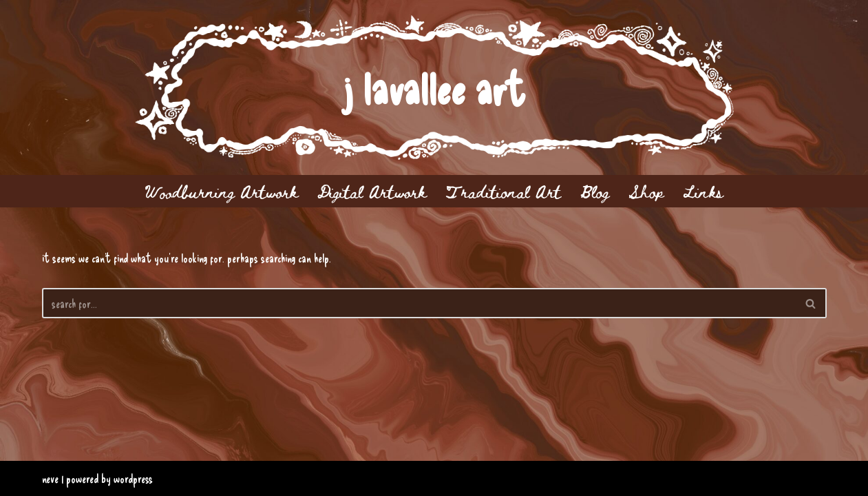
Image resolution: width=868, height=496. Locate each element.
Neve (50, 478)
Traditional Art (503, 191)
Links (703, 191)
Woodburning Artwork (221, 191)
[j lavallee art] (434, 88)
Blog (595, 191)
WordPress (133, 478)
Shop (646, 191)
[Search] (419, 303)
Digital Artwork (371, 191)
